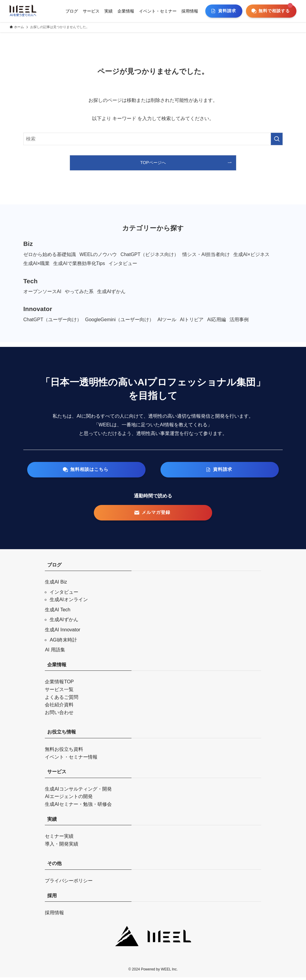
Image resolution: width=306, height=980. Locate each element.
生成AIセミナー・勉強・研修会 (78, 807)
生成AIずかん (64, 623)
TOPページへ (153, 163)
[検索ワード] (153, 139)
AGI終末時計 (63, 643)
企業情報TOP (59, 685)
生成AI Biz (56, 585)
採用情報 (54, 916)
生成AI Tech (58, 612)
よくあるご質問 (62, 700)
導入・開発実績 (62, 847)
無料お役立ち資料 (64, 752)
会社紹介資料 (59, 708)
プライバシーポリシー (69, 884)
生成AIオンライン (69, 602)
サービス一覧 (59, 692)
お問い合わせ (59, 715)
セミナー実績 (59, 839)
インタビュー (64, 595)
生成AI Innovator (62, 633)
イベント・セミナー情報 (71, 760)
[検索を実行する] (277, 139)
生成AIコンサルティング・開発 (78, 792)
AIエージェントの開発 (69, 799)
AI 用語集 (55, 653)
